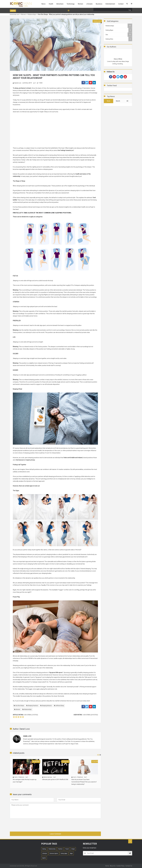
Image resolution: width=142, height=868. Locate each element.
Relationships (97, 21)
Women (80, 4)
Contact (121, 4)
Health (51, 4)
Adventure (60, 4)
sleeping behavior (47, 706)
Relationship (52, 849)
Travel (67, 849)
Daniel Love (17, 83)
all (127, 101)
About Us (113, 866)
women (18, 709)
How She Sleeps (20, 706)
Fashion (60, 849)
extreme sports (54, 853)
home (107, 866)
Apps (71, 853)
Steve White (118, 59)
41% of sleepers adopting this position (82, 285)
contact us (129, 866)
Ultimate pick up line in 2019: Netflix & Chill (55, 779)
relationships (23, 656)
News (43, 4)
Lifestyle (89, 4)
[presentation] (25, 825)
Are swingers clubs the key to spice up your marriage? (25, 781)
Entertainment (110, 4)
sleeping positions (33, 706)
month (118, 101)
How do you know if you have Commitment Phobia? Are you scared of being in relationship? (84, 782)
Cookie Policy (120, 866)
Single (73, 849)
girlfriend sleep (60, 706)
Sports (44, 858)
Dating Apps (64, 853)
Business (99, 4)
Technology (71, 4)
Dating (44, 849)
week (109, 101)
